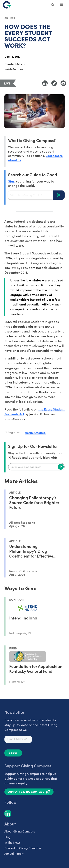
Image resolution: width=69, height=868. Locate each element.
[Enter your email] (36, 467)
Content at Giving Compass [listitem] (23, 848)
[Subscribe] (61, 467)
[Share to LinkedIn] (45, 83)
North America (35, 433)
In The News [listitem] (12, 842)
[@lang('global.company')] (7, 5)
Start (12, 181)
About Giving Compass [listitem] (20, 831)
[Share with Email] (63, 83)
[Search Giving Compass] (53, 5)
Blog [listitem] (7, 837)
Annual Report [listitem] (14, 853)
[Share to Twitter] (54, 83)
